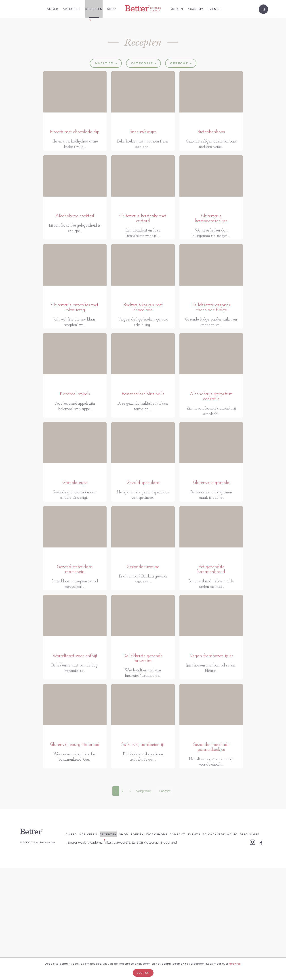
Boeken (177, 9)
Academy (196, 9)
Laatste (165, 903)
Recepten (94, 9)
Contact (177, 947)
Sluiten (143, 973)
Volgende (144, 903)
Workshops (157, 947)
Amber (53, 9)
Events (214, 9)
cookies (235, 964)
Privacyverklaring (220, 947)
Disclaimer (250, 947)
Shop (112, 9)
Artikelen (72, 9)
